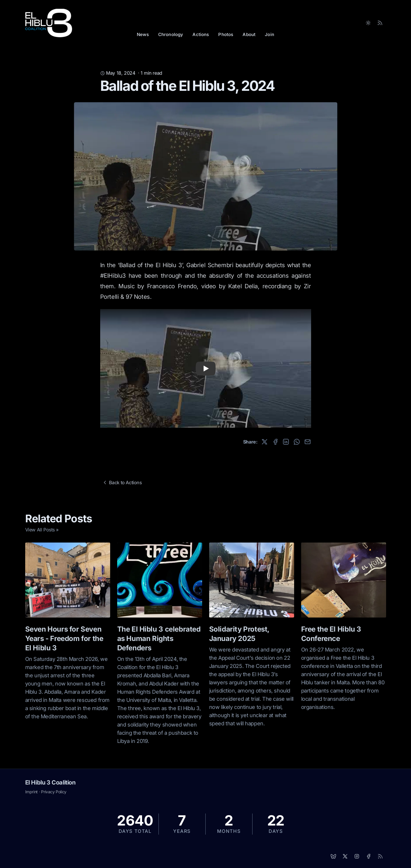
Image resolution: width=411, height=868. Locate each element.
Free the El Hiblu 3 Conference (331, 634)
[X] (345, 856)
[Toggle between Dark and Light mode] (368, 23)
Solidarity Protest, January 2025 (239, 634)
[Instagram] (357, 856)
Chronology (171, 34)
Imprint (31, 792)
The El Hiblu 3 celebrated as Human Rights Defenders (159, 638)
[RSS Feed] (380, 23)
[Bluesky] (333, 856)
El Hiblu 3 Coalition (50, 782)
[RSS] (380, 856)
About (249, 34)
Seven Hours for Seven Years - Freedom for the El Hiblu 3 (64, 638)
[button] (206, 368)
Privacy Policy (54, 792)
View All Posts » (42, 530)
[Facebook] (369, 856)
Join (270, 34)
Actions (201, 34)
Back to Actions (122, 482)
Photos (226, 34)
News (143, 34)
